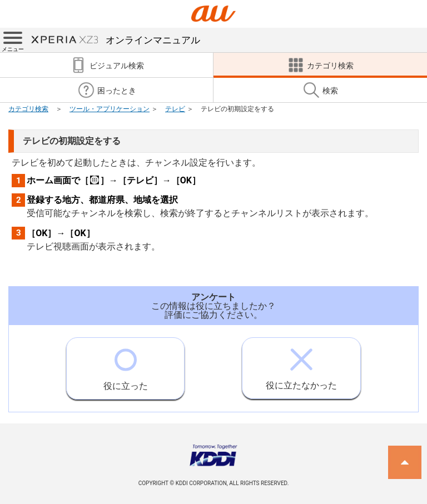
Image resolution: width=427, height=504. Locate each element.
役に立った (126, 365)
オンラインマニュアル (116, 40)
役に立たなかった (301, 364)
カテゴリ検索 (28, 109)
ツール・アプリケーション (110, 109)
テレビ (175, 109)
